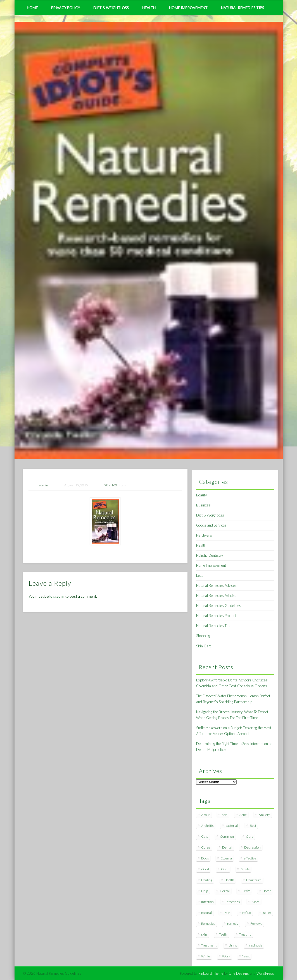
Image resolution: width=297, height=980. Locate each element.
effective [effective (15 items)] (250, 858)
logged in (57, 596)
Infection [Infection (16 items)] (207, 902)
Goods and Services (211, 525)
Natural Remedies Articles (216, 595)
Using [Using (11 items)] (233, 945)
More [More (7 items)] (256, 902)
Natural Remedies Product (216, 616)
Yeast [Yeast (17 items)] (246, 956)
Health (149, 8)
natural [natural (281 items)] (206, 913)
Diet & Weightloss (111, 8)
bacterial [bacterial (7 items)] (232, 826)
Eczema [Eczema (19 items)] (226, 858)
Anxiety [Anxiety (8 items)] (264, 815)
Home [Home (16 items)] (267, 891)
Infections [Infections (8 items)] (233, 902)
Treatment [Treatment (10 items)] (209, 945)
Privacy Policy (66, 8)
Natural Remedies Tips (243, 8)
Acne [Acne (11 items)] (243, 815)
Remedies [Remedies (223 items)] (208, 923)
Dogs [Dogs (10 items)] (205, 858)
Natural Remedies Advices (216, 585)
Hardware (204, 535)
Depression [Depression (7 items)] (252, 847)
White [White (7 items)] (206, 956)
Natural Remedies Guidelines (219, 606)
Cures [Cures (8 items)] (206, 847)
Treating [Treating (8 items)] (245, 934)
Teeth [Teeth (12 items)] (223, 934)
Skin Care (204, 646)
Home (32, 8)
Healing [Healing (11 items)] (207, 880)
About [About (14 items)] (205, 815)
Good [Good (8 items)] (205, 869)
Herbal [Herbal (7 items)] (225, 891)
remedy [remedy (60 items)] (233, 923)
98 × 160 (111, 485)
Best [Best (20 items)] (253, 826)
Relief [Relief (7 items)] (267, 913)
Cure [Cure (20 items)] (250, 836)
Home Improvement (188, 8)
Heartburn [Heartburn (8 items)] (254, 880)
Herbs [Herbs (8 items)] (246, 891)
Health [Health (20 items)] (229, 880)
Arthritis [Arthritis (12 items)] (207, 826)
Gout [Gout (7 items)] (225, 869)
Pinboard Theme (211, 973)
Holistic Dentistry (210, 555)
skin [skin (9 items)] (204, 934)
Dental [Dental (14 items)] (227, 847)
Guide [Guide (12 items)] (245, 869)
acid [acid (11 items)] (225, 815)
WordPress (265, 973)
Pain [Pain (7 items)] (227, 913)
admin (43, 485)
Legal (200, 575)
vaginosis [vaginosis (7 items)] (256, 945)
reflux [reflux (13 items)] (247, 913)
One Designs (239, 973)
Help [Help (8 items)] (205, 891)
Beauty (201, 495)
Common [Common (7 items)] (227, 836)
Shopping (203, 636)
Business (203, 505)
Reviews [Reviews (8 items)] (256, 923)
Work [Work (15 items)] (226, 956)
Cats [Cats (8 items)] (205, 836)
